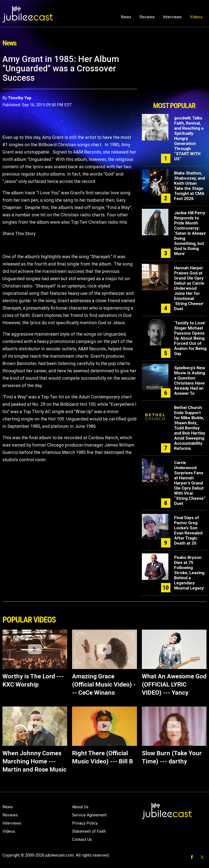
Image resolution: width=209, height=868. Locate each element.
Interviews (172, 17)
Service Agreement (89, 815)
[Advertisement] (174, 77)
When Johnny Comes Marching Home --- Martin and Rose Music (34, 761)
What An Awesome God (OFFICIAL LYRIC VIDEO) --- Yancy (174, 684)
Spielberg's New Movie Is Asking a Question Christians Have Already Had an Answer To (190, 381)
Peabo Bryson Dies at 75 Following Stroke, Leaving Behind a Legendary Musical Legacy (189, 573)
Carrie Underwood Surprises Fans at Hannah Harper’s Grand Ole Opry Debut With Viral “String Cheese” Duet (190, 483)
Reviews (147, 17)
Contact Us (82, 839)
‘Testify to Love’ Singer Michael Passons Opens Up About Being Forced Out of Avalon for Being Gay (190, 338)
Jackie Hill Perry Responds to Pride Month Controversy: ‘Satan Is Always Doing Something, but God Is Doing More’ (190, 233)
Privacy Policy (85, 823)
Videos (196, 17)
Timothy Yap (20, 98)
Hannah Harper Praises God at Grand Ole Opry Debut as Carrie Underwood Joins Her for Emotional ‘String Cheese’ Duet (189, 288)
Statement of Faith (89, 831)
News (126, 17)
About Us (80, 807)
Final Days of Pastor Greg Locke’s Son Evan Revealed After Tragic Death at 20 (188, 530)
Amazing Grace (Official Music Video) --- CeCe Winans (104, 684)
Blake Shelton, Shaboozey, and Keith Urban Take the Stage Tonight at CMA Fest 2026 (190, 186)
